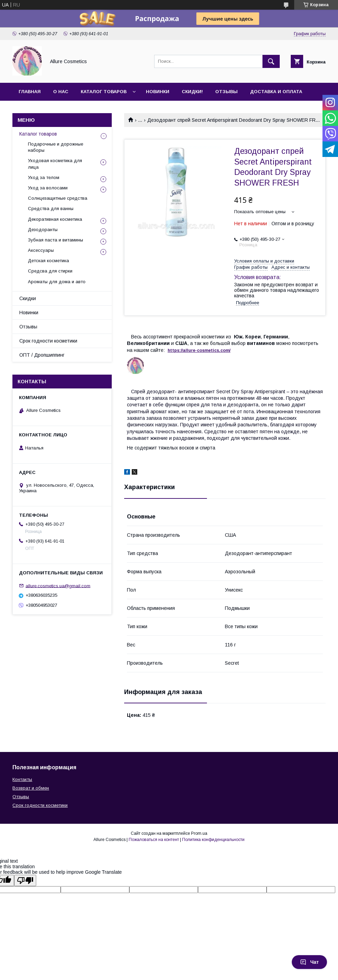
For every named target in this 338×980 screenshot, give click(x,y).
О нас (61, 92)
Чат (309, 962)
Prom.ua (199, 833)
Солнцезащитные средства (58, 198)
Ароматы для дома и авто (57, 282)
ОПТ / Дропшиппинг (42, 355)
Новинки (158, 92)
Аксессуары (41, 250)
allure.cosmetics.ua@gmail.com (58, 586)
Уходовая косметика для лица (55, 164)
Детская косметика (48, 261)
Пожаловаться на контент (154, 840)
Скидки (28, 298)
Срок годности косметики (48, 341)
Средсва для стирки (50, 271)
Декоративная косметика (55, 219)
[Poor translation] (25, 880)
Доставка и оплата (276, 92)
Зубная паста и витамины (56, 240)
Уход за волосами (48, 188)
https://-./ (199, 350)
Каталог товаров (104, 92)
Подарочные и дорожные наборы (56, 147)
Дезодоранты (43, 230)
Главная (30, 92)
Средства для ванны (51, 209)
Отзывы (226, 92)
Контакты (22, 779)
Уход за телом (44, 177)
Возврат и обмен (31, 788)
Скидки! (192, 92)
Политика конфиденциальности (213, 840)
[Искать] (271, 61)
